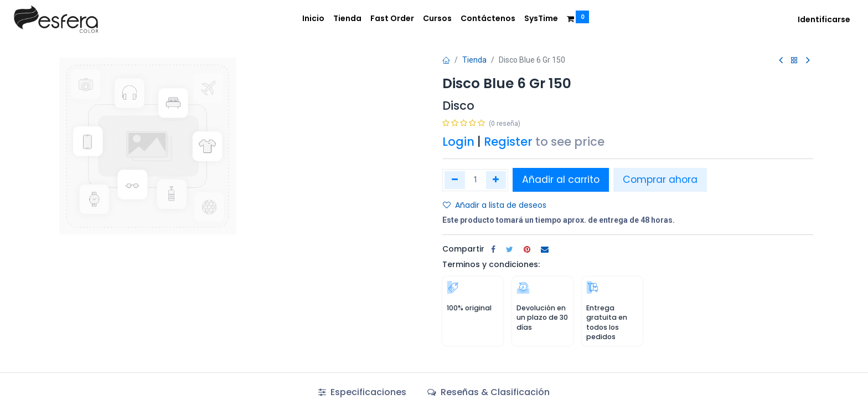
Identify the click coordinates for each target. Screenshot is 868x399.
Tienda (474, 60)
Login (458, 142)
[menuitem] (313, 19)
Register (508, 142)
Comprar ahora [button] (660, 180)
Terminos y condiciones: (491, 264)
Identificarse (824, 19)
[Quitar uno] (455, 180)
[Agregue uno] (496, 180)
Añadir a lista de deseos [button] (495, 205)
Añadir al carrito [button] (561, 180)
